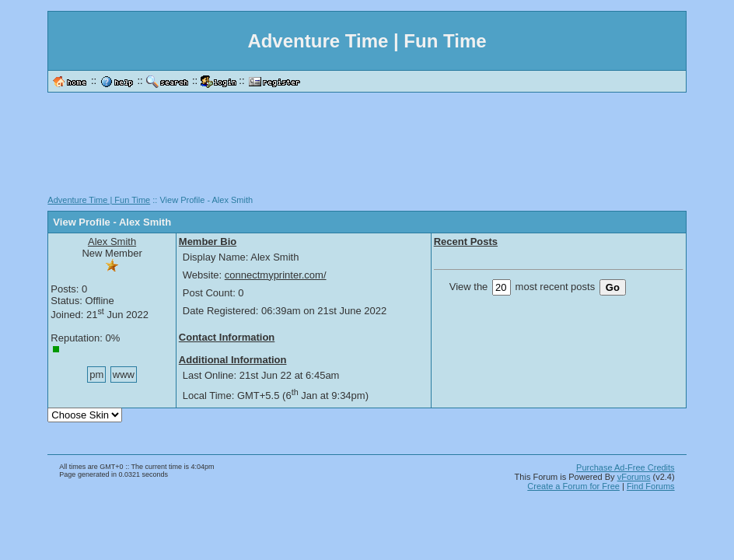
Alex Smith (112, 241)
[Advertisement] (367, 149)
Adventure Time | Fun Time (99, 200)
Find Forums (651, 486)
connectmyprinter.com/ (276, 275)
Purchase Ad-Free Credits (626, 467)
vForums (634, 477)
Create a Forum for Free (573, 486)
